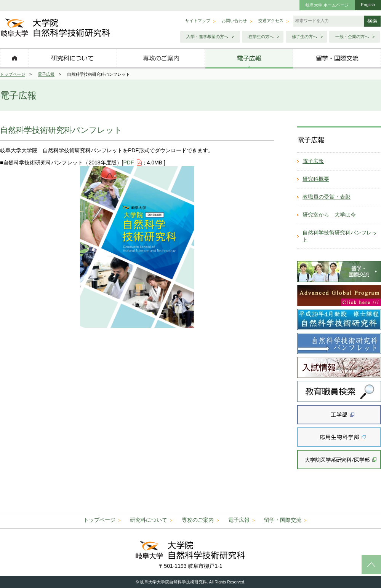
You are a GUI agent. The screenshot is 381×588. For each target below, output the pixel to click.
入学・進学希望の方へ (207, 37)
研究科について (149, 520)
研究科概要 (316, 179)
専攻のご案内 (198, 520)
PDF (129, 163)
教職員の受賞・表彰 (327, 197)
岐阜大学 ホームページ (327, 5)
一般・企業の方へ (352, 37)
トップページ (13, 74)
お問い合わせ (234, 21)
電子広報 (46, 74)
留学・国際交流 (283, 520)
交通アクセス (271, 21)
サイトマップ (198, 21)
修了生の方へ (304, 37)
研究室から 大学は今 (329, 215)
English (368, 5)
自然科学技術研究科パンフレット (340, 236)
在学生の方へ (261, 37)
